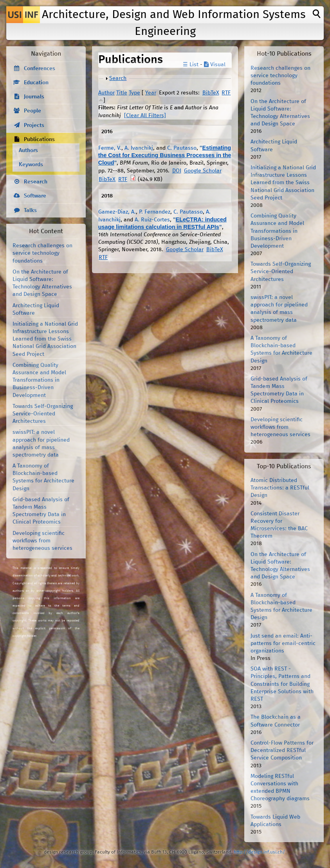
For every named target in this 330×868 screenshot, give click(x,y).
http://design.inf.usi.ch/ (259, 852)
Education (36, 83)
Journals (34, 97)
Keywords (31, 165)
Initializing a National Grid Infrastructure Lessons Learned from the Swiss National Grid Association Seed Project (45, 339)
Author (106, 93)
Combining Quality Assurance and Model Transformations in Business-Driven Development (39, 380)
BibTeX (211, 93)
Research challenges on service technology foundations (42, 253)
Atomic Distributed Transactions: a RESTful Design (280, 488)
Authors (28, 150)
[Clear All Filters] (145, 116)
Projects (34, 125)
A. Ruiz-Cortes (152, 220)
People (32, 111)
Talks (30, 210)
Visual (215, 65)
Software (35, 196)
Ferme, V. (110, 148)
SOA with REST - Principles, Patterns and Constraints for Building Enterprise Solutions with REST (282, 684)
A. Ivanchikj (139, 148)
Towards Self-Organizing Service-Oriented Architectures (43, 414)
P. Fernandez (155, 212)
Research (36, 182)
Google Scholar (203, 171)
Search (118, 78)
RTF (226, 93)
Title (122, 93)
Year (151, 93)
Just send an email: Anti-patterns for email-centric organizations (283, 643)
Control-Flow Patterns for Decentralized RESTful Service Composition (282, 750)
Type (134, 93)
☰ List (191, 65)
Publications (39, 140)
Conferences (40, 69)
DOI (177, 171)
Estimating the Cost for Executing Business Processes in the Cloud (165, 155)
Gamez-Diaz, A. (117, 212)
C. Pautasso (182, 148)
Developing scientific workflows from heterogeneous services (42, 541)
